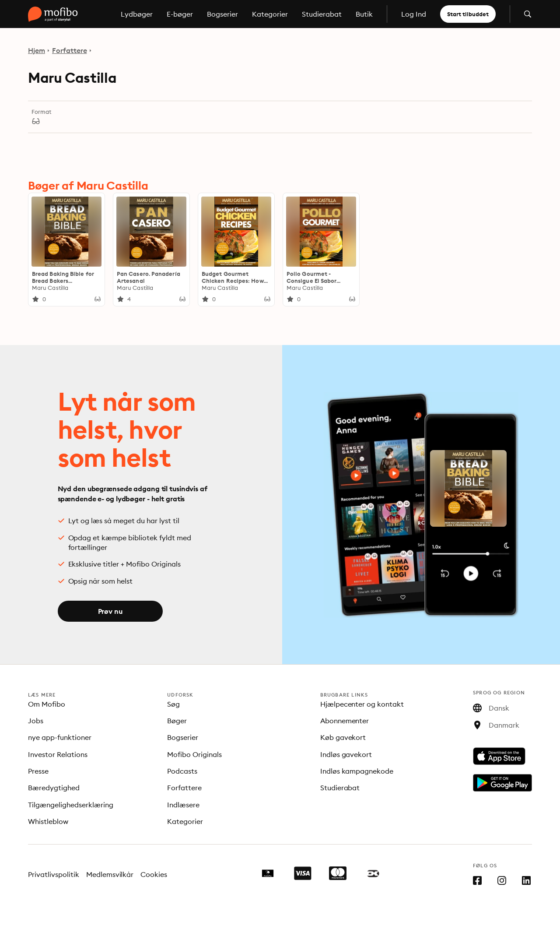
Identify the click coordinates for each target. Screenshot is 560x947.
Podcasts (182, 771)
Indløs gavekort (346, 754)
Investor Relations (58, 754)
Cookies (154, 874)
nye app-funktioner (60, 737)
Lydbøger (137, 14)
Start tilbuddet (468, 14)
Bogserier (222, 14)
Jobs (36, 721)
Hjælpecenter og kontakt (362, 704)
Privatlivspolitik (54, 874)
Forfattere (70, 50)
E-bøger (180, 14)
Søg (173, 704)
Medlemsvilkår (110, 874)
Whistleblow (48, 821)
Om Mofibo (47, 704)
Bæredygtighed (54, 788)
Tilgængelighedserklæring (71, 805)
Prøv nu (110, 611)
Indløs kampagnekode (357, 771)
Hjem (37, 50)
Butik (364, 14)
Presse (38, 771)
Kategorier (270, 14)
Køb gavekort (343, 737)
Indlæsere (183, 805)
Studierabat (322, 14)
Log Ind (414, 14)
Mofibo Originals (194, 754)
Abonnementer (345, 721)
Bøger (177, 721)
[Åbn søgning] (528, 14)
